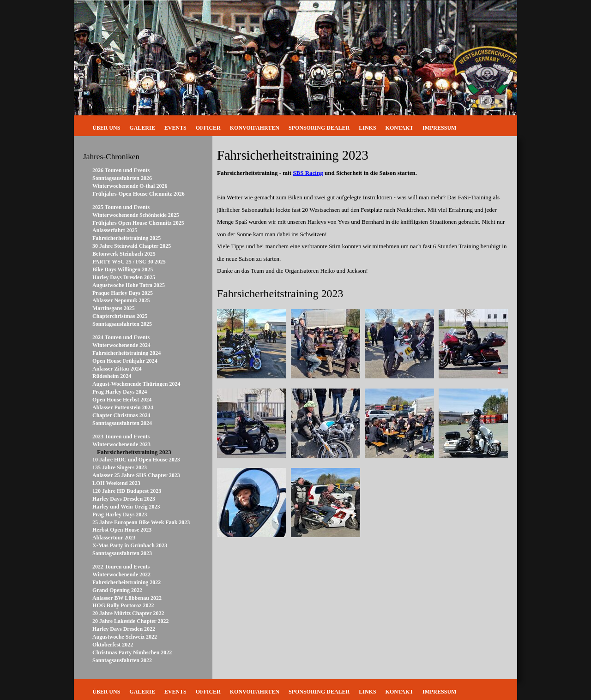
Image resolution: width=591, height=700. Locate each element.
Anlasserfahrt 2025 (115, 230)
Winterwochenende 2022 (121, 574)
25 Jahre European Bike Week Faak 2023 (141, 522)
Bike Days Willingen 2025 (123, 269)
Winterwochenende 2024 (121, 345)
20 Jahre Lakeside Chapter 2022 (131, 621)
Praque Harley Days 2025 (123, 293)
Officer (208, 128)
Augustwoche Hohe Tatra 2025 (129, 285)
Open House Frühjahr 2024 (125, 361)
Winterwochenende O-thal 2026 (130, 186)
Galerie (142, 128)
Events (175, 128)
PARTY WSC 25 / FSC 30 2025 (129, 262)
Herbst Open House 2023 (122, 530)
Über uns (106, 128)
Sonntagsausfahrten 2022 (122, 660)
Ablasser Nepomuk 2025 (121, 300)
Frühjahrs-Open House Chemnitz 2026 (139, 194)
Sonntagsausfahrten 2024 (122, 423)
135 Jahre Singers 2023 (120, 467)
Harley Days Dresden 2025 (124, 277)
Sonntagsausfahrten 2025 (122, 324)
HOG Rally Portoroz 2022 (123, 605)
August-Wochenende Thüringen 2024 (136, 384)
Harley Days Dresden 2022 (124, 629)
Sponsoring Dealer (319, 128)
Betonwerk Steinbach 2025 (124, 254)
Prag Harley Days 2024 (120, 392)
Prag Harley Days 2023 (120, 515)
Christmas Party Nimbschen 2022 (132, 652)
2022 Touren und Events (121, 567)
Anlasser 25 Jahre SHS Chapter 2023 (136, 475)
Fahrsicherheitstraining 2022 (127, 582)
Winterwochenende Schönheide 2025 (136, 215)
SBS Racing (308, 173)
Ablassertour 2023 (114, 538)
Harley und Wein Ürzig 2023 (126, 507)
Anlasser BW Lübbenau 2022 (127, 598)
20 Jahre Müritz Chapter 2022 (128, 613)
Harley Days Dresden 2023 (124, 499)
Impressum (439, 128)
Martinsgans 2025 (114, 308)
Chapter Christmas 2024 (121, 415)
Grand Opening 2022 (117, 590)
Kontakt (399, 128)
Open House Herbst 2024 (122, 400)
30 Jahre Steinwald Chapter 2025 (132, 246)
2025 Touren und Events (121, 207)
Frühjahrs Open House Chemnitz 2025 (138, 223)
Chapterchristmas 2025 (120, 316)
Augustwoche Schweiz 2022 (125, 637)
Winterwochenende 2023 (121, 444)
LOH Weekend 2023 (116, 483)
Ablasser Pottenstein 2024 (123, 407)
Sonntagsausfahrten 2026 (122, 178)
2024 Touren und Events (121, 337)
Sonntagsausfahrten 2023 (122, 553)
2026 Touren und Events (121, 170)
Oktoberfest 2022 (113, 645)
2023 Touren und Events (121, 437)
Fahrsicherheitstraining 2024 (127, 353)
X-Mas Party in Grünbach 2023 (130, 545)
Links (367, 128)
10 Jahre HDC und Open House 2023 (136, 460)
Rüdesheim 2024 (112, 376)
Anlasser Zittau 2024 (117, 369)
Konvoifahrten (255, 128)
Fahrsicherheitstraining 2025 (127, 238)
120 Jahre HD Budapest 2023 (127, 491)
